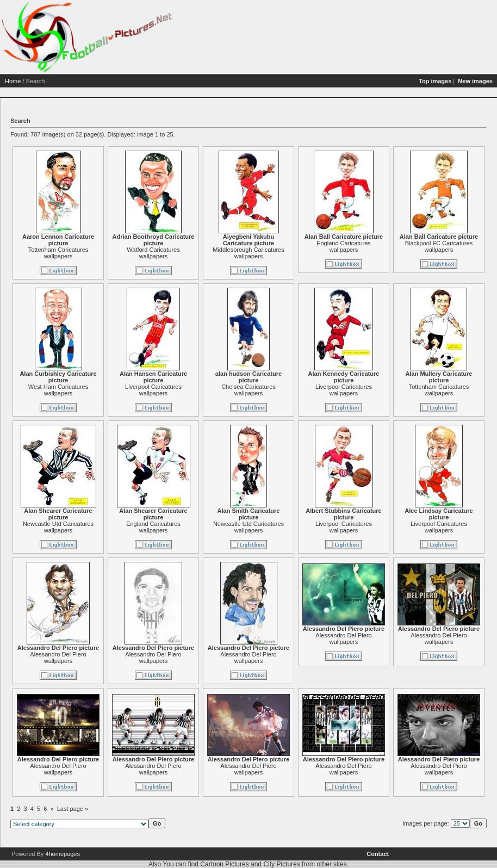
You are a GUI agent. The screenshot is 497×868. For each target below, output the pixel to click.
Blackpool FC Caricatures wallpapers (439, 246)
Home (13, 81)
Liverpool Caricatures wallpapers (153, 390)
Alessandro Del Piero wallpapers (58, 658)
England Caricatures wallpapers (344, 246)
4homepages (63, 854)
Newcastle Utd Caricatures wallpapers (58, 527)
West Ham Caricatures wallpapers (58, 390)
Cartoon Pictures (224, 864)
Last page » (73, 809)
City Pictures (281, 864)
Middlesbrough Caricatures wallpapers (248, 253)
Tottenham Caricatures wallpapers (58, 253)
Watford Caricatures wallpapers (153, 253)
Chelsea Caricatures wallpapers (248, 390)
